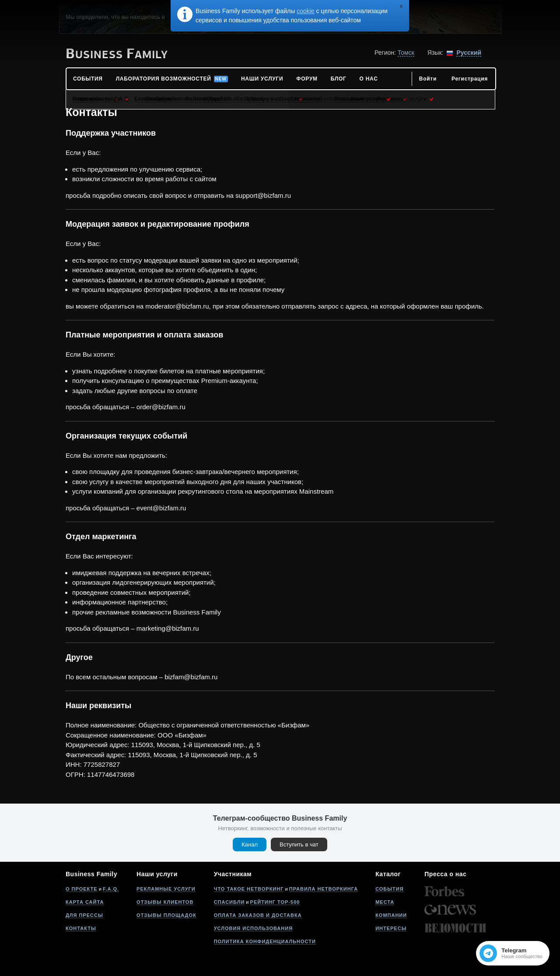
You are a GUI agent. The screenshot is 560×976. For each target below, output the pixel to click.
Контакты (81, 928)
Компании (391, 915)
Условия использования (253, 928)
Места (385, 902)
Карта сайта (85, 902)
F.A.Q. (111, 889)
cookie (305, 11)
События (389, 889)
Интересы (391, 928)
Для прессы (84, 915)
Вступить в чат (299, 844)
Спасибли (229, 902)
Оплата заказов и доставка (258, 915)
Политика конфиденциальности (265, 941)
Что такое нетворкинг (249, 889)
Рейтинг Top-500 (275, 902)
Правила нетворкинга (324, 889)
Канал (250, 844)
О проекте (82, 889)
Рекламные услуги (166, 889)
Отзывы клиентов (165, 902)
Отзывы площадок (166, 915)
